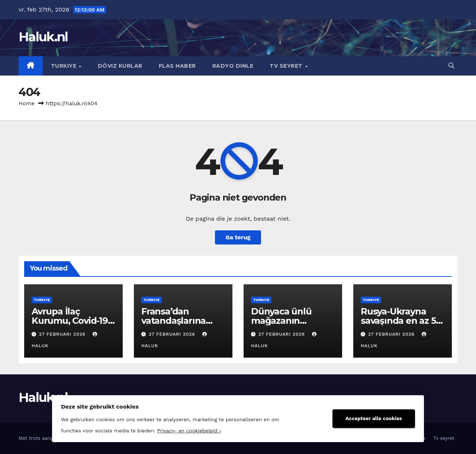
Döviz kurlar (120, 66)
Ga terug (238, 237)
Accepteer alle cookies (374, 418)
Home (27, 103)
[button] (451, 66)
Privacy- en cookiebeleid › (189, 431)
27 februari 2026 (63, 334)
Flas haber (177, 66)
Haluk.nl (43, 37)
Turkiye (65, 66)
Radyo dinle (233, 66)
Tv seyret (287, 66)
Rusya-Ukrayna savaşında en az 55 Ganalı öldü (401, 321)
